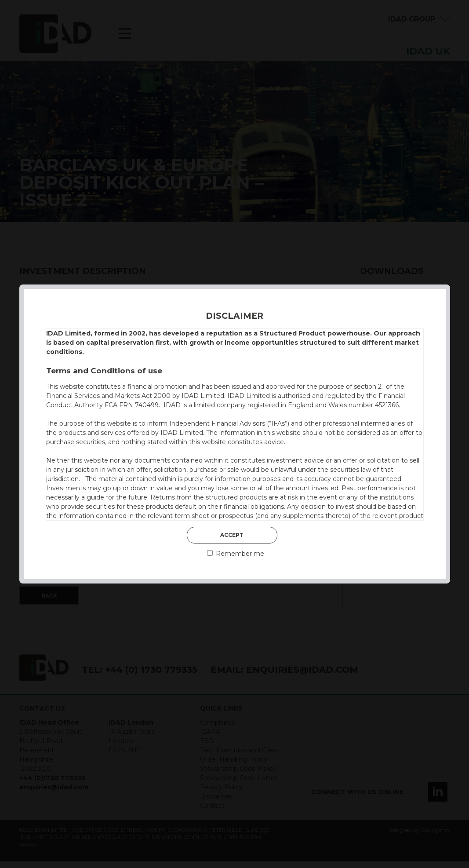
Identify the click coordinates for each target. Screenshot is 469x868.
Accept (232, 535)
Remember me (236, 554)
